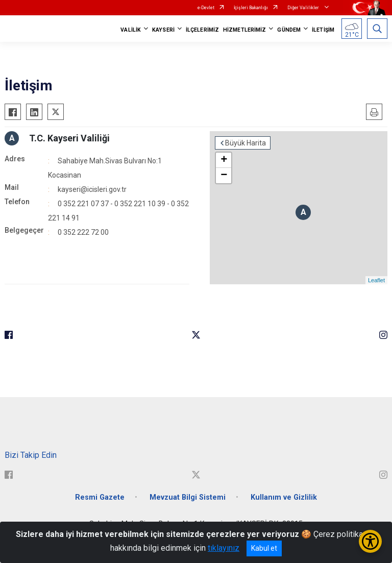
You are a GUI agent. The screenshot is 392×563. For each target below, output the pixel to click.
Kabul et (264, 548)
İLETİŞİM (323, 30)
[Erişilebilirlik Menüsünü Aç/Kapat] (370, 541)
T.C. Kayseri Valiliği (69, 138)
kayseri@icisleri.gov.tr (92, 189)
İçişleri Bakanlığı (251, 8)
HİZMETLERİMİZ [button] (244, 30)
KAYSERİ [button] (163, 30)
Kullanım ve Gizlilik (284, 497)
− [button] (224, 176)
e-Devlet (206, 8)
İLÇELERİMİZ (202, 30)
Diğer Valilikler (304, 8)
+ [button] (224, 160)
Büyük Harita (246, 143)
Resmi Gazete (100, 497)
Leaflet (376, 280)
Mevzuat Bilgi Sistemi (188, 497)
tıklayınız (224, 548)
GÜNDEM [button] (289, 30)
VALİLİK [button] (131, 30)
